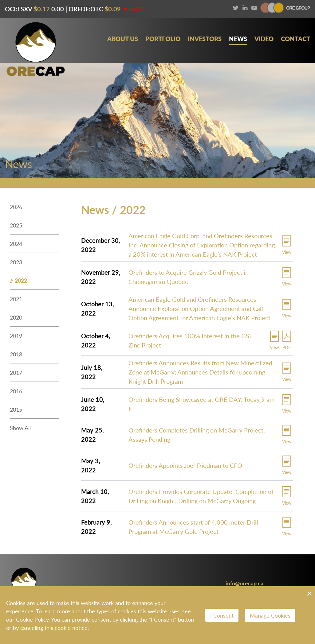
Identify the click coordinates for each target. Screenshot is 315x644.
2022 (21, 280)
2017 (16, 372)
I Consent (222, 615)
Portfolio (163, 39)
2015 (16, 409)
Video (264, 39)
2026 (16, 207)
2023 (16, 262)
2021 (16, 299)
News (238, 39)
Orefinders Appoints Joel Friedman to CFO (185, 465)
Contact (295, 39)
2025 (16, 225)
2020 (16, 317)
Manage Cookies (270, 615)
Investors (205, 39)
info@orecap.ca (244, 583)
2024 (16, 244)
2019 (16, 336)
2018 (16, 354)
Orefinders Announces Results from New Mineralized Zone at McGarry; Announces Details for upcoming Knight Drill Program (200, 372)
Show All (20, 428)
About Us (123, 39)
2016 (16, 391)
